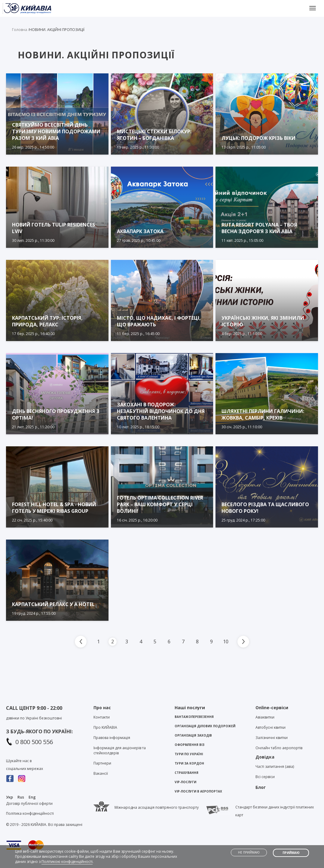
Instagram (22, 779)
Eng (32, 797)
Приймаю (291, 853)
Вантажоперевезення (194, 717)
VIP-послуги (185, 782)
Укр (9, 797)
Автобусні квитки (271, 727)
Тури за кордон (189, 763)
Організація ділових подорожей (205, 726)
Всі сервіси (265, 777)
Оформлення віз (190, 745)
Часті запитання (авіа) (275, 766)
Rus (21, 797)
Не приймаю (249, 852)
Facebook (10, 779)
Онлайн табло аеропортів (279, 748)
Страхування (186, 773)
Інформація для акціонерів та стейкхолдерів (120, 750)
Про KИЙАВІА (105, 727)
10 (226, 642)
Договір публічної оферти (29, 803)
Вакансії (101, 773)
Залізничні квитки (272, 738)
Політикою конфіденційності (67, 862)
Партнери (102, 763)
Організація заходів (193, 735)
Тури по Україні (189, 754)
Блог (261, 787)
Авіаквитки (265, 717)
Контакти (102, 717)
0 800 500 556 (34, 742)
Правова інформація (112, 738)
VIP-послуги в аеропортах (198, 791)
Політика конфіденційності (30, 813)
